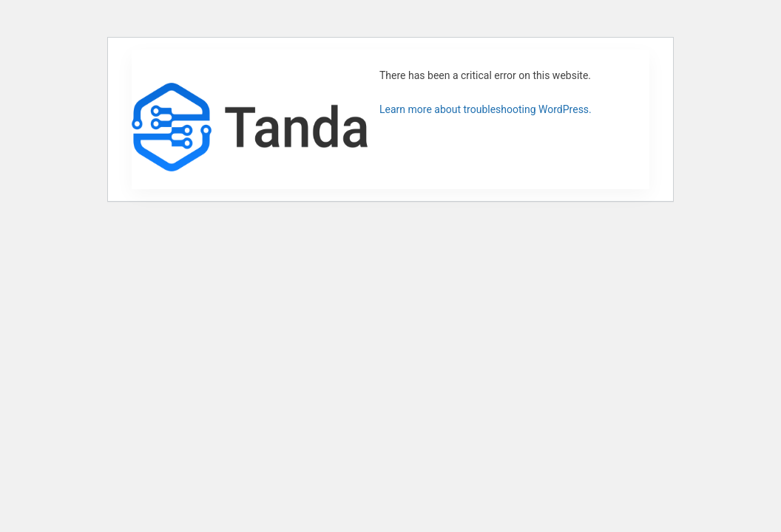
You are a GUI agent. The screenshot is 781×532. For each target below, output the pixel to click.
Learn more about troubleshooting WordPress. (486, 109)
